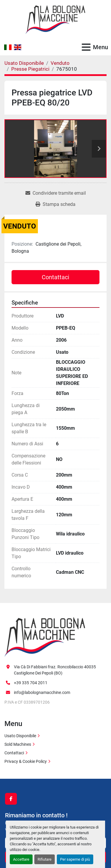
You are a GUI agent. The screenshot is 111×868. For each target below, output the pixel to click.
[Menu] (86, 47)
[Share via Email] (56, 193)
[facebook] (11, 799)
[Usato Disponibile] (24, 63)
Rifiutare (45, 859)
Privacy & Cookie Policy (26, 761)
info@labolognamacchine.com (42, 692)
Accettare (21, 859)
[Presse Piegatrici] (30, 69)
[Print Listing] (55, 204)
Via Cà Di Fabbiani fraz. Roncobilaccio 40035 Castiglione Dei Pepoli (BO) (55, 670)
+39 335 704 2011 (31, 683)
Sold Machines (18, 744)
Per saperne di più (75, 859)
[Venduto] (60, 63)
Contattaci (55, 277)
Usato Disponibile (20, 736)
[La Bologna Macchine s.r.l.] (45, 636)
